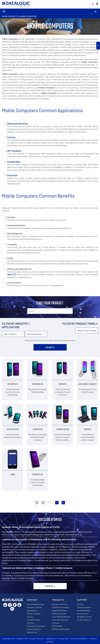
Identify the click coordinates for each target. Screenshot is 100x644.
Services (80, 604)
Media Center (32, 632)
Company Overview (34, 607)
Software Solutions (60, 604)
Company (32, 600)
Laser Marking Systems (61, 617)
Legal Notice (50, 638)
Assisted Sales (14, 162)
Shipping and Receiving (17, 124)
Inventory (11, 137)
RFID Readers (57, 626)
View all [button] (50, 586)
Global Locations (34, 614)
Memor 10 (11, 274)
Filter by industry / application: (16, 325)
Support (82, 600)
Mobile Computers (28, 16)
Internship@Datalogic (35, 604)
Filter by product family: (80, 324)
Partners (30, 623)
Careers (30, 617)
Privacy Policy (63, 638)
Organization (32, 610)
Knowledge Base (83, 610)
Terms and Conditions (79, 638)
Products (13, 16)
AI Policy (50, 642)
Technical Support (84, 607)
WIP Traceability (14, 151)
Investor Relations (34, 629)
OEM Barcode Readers (61, 629)
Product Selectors (84, 620)
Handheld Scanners (60, 610)
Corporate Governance (36, 626)
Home (4, 16)
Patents (93, 638)
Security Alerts (83, 614)
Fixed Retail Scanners (60, 607)
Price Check (12, 175)
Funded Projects (33, 620)
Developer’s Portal (84, 617)
